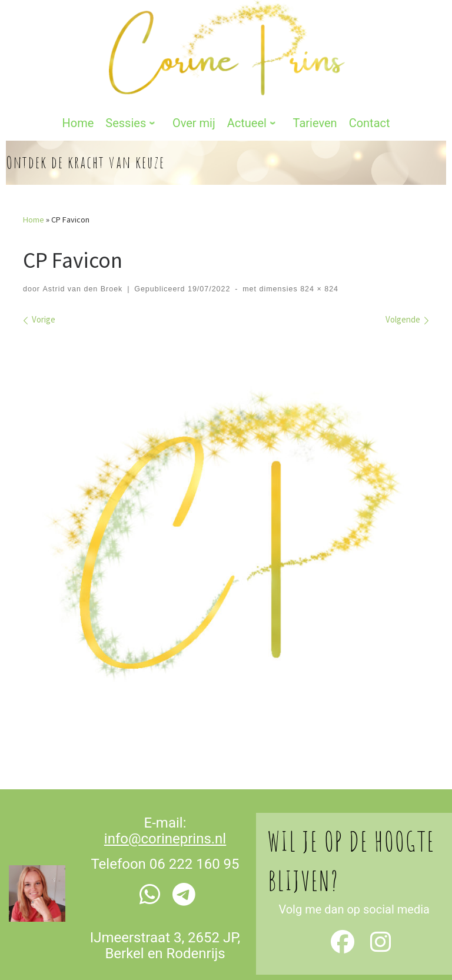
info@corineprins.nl (165, 800)
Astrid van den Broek (82, 250)
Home (34, 181)
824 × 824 (318, 250)
